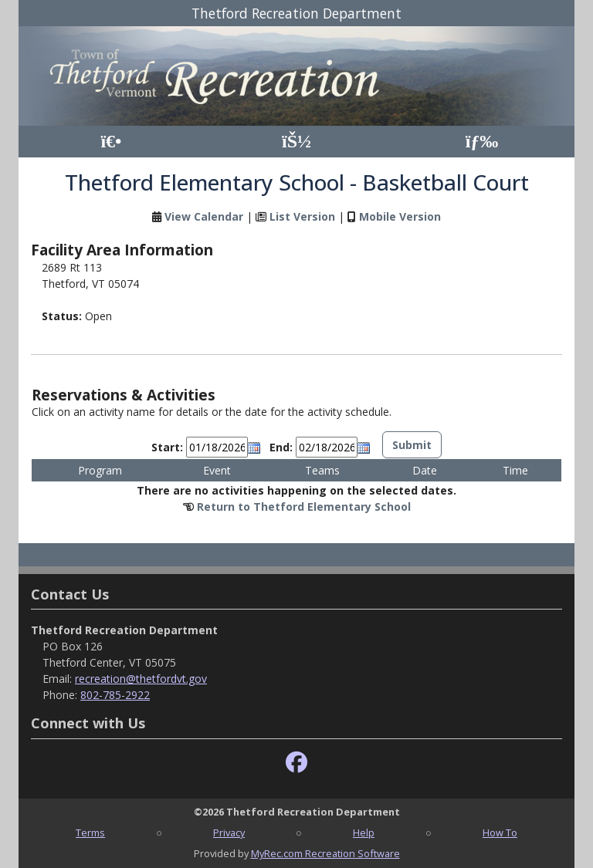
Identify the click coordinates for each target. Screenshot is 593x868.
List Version (302, 216)
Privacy (229, 833)
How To (500, 833)
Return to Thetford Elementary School (304, 507)
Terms (90, 833)
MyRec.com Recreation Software (325, 853)
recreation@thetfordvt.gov (141, 679)
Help (364, 833)
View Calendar (204, 216)
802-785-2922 (115, 695)
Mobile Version (400, 216)
